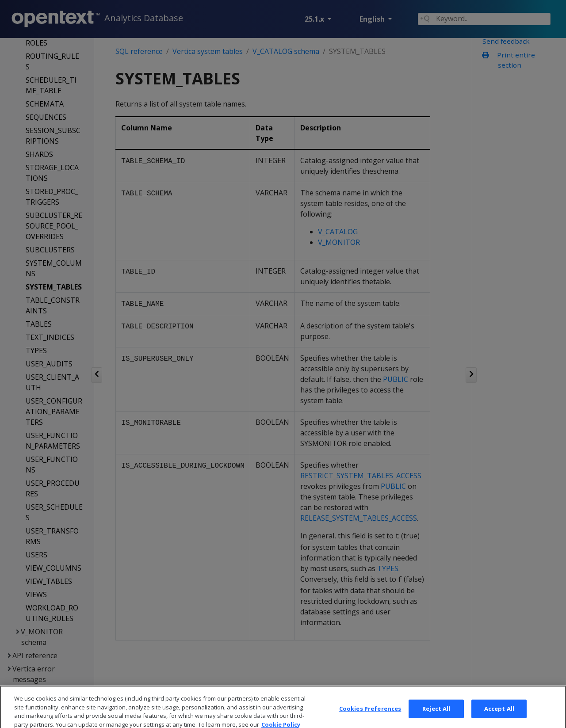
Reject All (436, 718)
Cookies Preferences (370, 718)
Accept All (499, 718)
